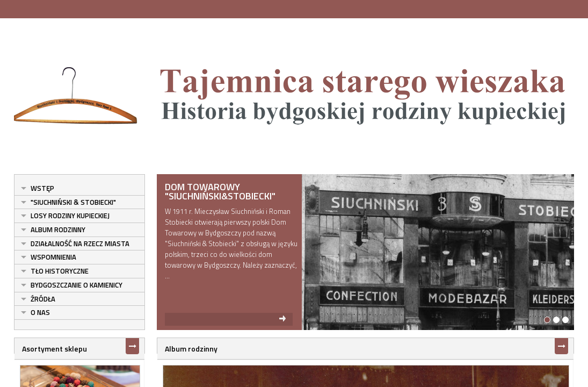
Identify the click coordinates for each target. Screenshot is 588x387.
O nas (34, 312)
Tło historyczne (54, 271)
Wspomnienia (48, 257)
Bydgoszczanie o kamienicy (71, 285)
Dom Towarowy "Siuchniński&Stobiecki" (217, 191)
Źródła (37, 299)
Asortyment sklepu (49, 349)
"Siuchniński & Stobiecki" (67, 202)
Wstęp (37, 188)
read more (226, 319)
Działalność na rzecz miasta (74, 243)
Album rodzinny (52, 230)
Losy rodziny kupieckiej (64, 216)
